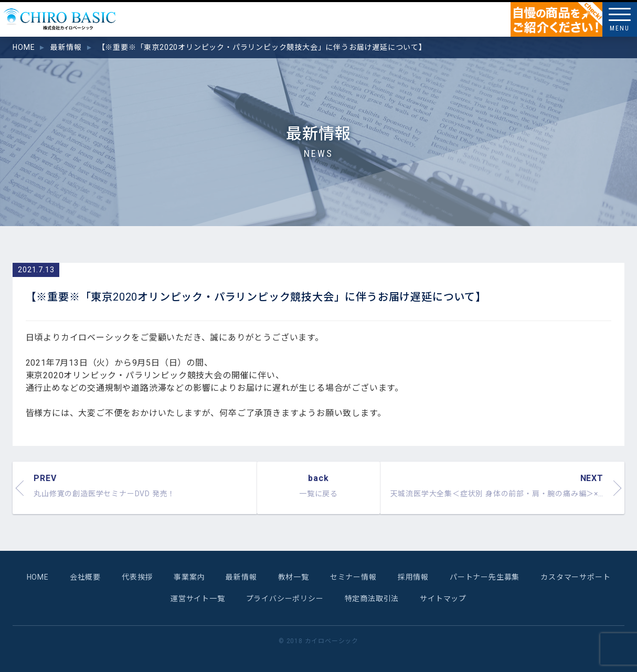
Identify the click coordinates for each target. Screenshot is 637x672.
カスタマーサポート (575, 577)
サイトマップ (443, 599)
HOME (38, 577)
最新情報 (241, 577)
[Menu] (620, 19)
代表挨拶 (137, 577)
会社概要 (85, 577)
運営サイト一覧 (198, 599)
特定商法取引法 (372, 599)
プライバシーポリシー (285, 599)
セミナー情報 (353, 577)
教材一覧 (294, 577)
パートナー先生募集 (485, 577)
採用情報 (413, 577)
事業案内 (189, 577)
